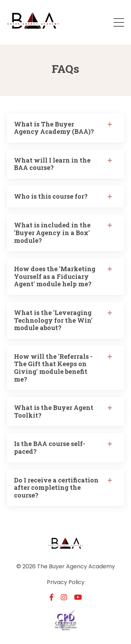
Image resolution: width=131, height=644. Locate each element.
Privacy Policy (66, 582)
